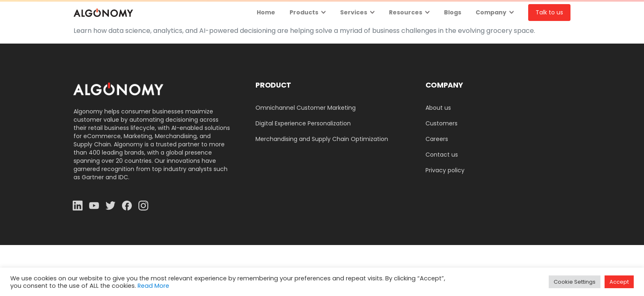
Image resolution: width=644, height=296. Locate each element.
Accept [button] (619, 282)
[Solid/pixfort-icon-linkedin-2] (78, 205)
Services (354, 12)
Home (266, 12)
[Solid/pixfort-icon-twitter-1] (110, 205)
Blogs (453, 12)
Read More (153, 286)
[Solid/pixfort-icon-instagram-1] (143, 205)
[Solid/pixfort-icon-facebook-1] (127, 205)
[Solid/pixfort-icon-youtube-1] (94, 205)
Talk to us (549, 12)
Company (491, 12)
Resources (406, 12)
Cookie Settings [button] (575, 282)
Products (304, 12)
